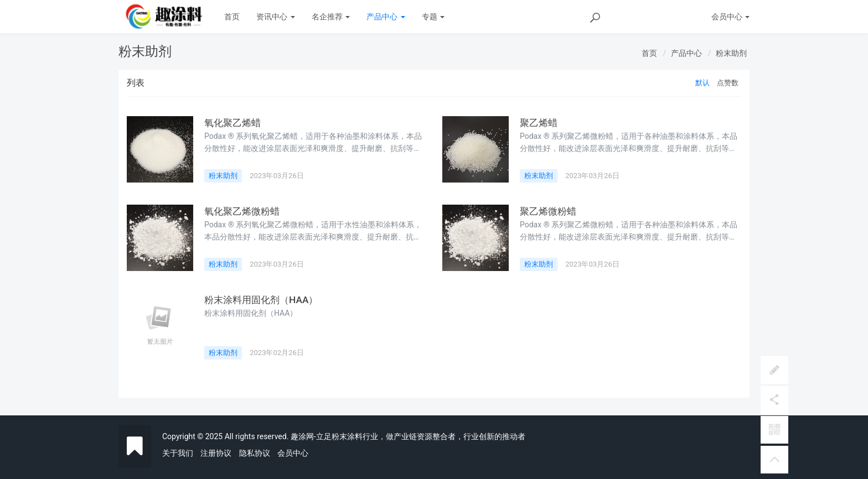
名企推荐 (331, 17)
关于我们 (178, 453)
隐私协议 (255, 453)
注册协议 (216, 453)
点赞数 (728, 83)
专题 (433, 17)
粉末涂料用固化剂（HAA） (264, 300)
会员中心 (293, 453)
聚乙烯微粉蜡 (550, 211)
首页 (232, 17)
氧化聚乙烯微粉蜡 (244, 211)
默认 (702, 83)
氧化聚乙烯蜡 (234, 123)
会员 (730, 17)
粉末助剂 (731, 53)
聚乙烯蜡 (540, 123)
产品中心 (386, 17)
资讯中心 (275, 17)
